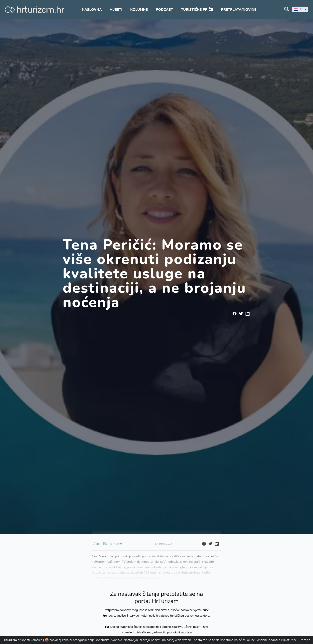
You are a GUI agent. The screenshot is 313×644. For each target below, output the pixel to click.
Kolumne (139, 10)
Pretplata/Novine (239, 10)
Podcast (164, 10)
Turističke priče (197, 10)
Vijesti (116, 10)
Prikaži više (289, 640)
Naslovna (92, 10)
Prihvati (305, 640)
